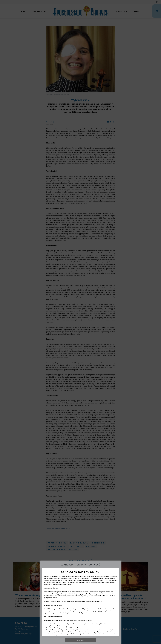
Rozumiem (80, 640)
